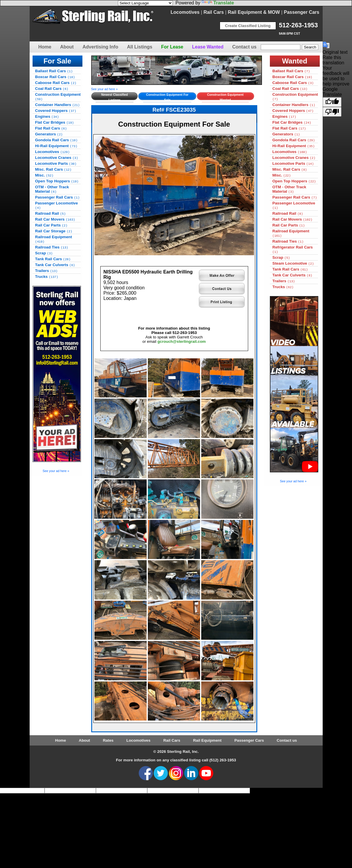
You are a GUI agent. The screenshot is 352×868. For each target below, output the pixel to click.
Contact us (244, 47)
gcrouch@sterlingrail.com (182, 341)
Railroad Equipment (54, 239)
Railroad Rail (50, 213)
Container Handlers (57, 105)
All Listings (140, 47)
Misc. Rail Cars (53, 169)
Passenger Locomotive (57, 205)
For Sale (57, 61)
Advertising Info (100, 47)
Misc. (44, 175)
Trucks (47, 277)
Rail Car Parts (51, 225)
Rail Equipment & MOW (254, 12)
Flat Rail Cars (51, 128)
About (67, 47)
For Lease (172, 47)
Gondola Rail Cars (56, 140)
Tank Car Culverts (55, 265)
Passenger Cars (302, 12)
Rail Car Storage (54, 231)
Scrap (44, 253)
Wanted (295, 61)
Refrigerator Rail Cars (293, 249)
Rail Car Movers (55, 219)
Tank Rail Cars (53, 259)
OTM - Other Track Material (52, 189)
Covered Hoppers (56, 111)
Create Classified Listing (248, 26)
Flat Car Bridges (55, 122)
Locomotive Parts (56, 163)
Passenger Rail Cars (57, 197)
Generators (49, 134)
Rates (108, 740)
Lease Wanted (208, 47)
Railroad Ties (52, 247)
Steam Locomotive (293, 263)
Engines (47, 116)
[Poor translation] (332, 112)
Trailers (46, 271)
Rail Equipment (207, 740)
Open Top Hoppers (57, 181)
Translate (218, 3)
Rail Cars (214, 12)
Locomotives (185, 12)
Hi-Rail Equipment (56, 146)
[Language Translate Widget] (145, 3)
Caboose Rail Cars (56, 83)
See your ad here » (56, 471)
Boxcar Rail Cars (55, 77)
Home (45, 47)
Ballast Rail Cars (54, 71)
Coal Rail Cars (52, 89)
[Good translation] (332, 102)
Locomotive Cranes (57, 158)
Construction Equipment (58, 97)
